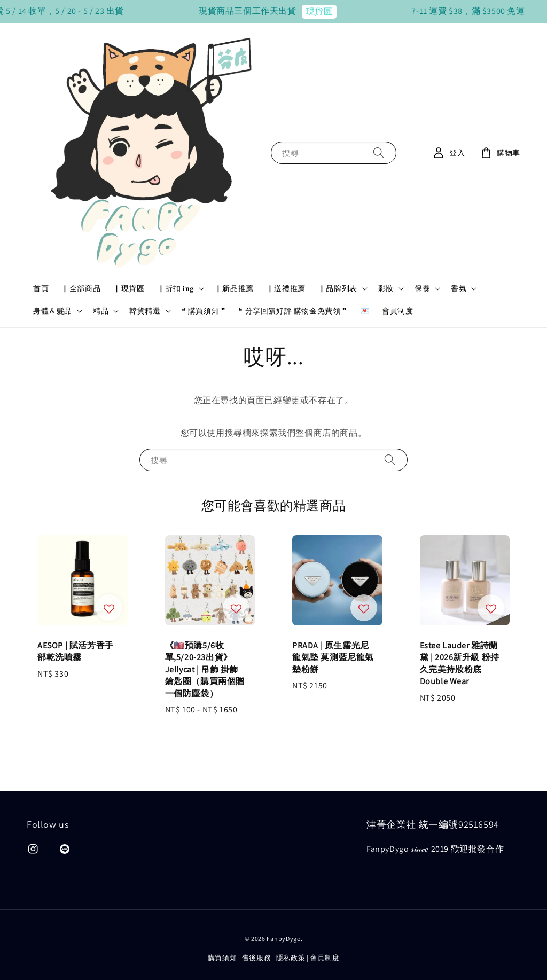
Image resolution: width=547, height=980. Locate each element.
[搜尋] (379, 152)
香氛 (459, 288)
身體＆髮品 (53, 311)
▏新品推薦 (234, 288)
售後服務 (257, 958)
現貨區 (342, 11)
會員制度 (397, 311)
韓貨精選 (145, 311)
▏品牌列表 (338, 288)
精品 (101, 311)
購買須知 (222, 958)
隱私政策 (291, 958)
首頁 (41, 288)
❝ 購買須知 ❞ (204, 311)
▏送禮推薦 (286, 288)
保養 (422, 288)
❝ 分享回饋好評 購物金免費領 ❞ (292, 311)
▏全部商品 (81, 288)
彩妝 (386, 288)
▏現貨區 (129, 288)
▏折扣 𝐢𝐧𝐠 (176, 288)
